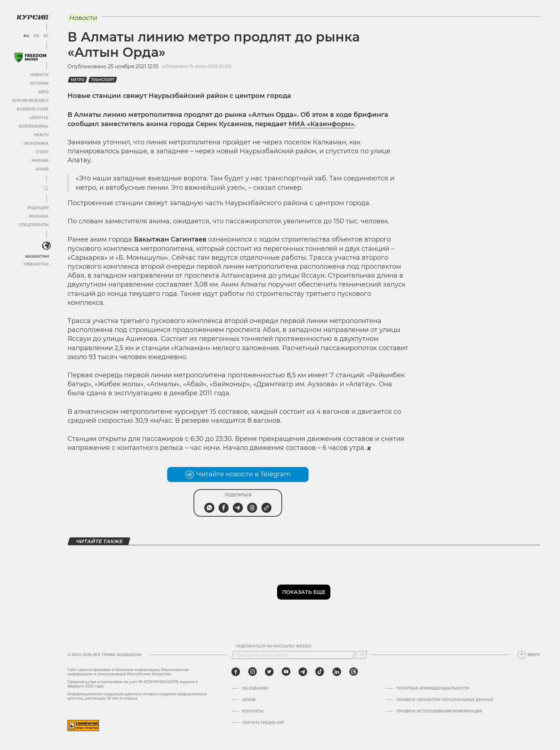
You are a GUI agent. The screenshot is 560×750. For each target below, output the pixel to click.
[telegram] (303, 672)
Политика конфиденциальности (433, 689)
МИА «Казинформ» (321, 124)
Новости (39, 74)
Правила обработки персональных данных (445, 700)
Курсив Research (30, 100)
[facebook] (236, 672)
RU (26, 36)
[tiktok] (320, 672)
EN (36, 36)
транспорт (103, 80)
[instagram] (252, 672)
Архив (42, 169)
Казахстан (37, 256)
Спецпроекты (33, 225)
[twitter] (269, 672)
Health (41, 135)
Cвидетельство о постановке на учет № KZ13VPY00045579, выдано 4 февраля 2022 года (133, 684)
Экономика (36, 143)
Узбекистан (36, 264)
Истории (39, 83)
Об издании (255, 689)
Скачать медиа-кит (263, 723)
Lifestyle (39, 117)
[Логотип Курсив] (32, 17)
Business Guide (32, 109)
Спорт (42, 152)
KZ (46, 36)
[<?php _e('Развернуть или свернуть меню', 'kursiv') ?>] (46, 246)
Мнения (40, 160)
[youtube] (286, 672)
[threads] (354, 672)
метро (77, 80)
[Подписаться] (361, 655)
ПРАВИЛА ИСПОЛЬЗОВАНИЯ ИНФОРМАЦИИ (439, 711)
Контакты (253, 711)
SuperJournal (33, 126)
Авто (43, 92)
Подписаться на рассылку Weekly (274, 646)
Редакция (37, 207)
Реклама (38, 216)
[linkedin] (337, 672)
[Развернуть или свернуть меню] (46, 188)
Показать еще (304, 592)
